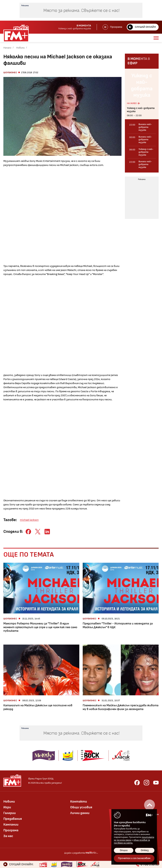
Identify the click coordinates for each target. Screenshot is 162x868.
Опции (124, 850)
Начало (7, 48)
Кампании (11, 825)
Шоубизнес (10, 72)
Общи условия (81, 807)
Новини (20, 48)
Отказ (145, 850)
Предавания (13, 819)
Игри (7, 807)
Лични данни (80, 813)
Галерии (10, 813)
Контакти (79, 802)
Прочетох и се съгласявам (134, 858)
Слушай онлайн (142, 27)
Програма (112, 27)
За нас (8, 836)
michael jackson (29, 520)
